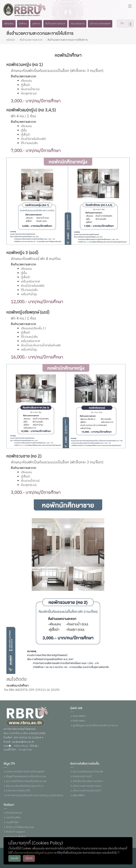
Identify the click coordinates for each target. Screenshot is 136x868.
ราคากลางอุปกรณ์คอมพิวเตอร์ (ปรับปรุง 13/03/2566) (35, 796)
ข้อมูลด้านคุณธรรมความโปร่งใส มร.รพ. (26, 777)
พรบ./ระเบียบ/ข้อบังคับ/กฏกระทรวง (25, 786)
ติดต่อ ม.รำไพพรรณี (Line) (20, 827)
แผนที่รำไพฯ (12, 822)
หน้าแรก (11, 40)
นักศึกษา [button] (20, 24)
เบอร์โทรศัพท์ (13, 818)
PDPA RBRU (79, 721)
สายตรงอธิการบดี (82, 777)
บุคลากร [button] (35, 24)
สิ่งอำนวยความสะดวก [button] (55, 24)
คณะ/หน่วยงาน (79, 24)
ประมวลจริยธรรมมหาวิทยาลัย (88, 772)
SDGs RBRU (79, 716)
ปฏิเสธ (29, 858)
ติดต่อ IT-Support (15, 832)
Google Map (25, 750)
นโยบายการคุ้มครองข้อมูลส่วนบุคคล (33, 853)
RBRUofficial (21, 746)
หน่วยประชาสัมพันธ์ (16, 837)
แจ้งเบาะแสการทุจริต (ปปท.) (87, 791)
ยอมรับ (15, 858)
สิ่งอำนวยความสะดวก (31, 40)
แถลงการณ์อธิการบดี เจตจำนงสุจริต (25, 772)
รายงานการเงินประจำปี (18, 791)
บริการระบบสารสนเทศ (103, 24)
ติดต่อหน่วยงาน (14, 813)
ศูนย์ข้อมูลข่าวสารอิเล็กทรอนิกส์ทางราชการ (95, 726)
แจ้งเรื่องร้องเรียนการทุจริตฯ (88, 781)
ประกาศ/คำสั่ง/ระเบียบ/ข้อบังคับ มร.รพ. (26, 781)
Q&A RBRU (79, 796)
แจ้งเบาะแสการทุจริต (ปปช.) (87, 786)
